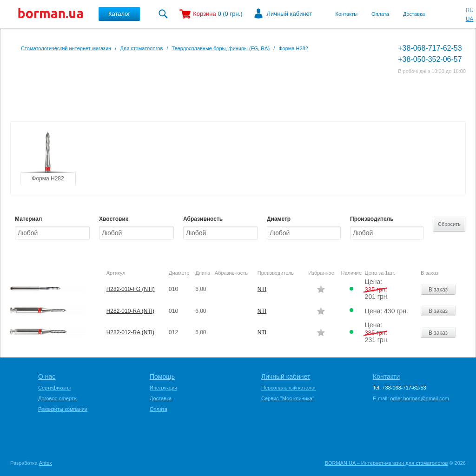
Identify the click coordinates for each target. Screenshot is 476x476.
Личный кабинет (290, 14)
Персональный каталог (289, 388)
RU (470, 10)
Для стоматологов (141, 48)
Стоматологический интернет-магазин (66, 48)
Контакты (347, 14)
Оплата (380, 14)
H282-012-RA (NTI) (130, 332)
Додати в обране (321, 289)
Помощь (162, 377)
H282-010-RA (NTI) (130, 311)
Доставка (414, 14)
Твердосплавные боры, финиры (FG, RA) (221, 48)
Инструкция (163, 388)
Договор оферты (58, 398)
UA (470, 19)
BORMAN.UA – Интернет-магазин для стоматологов (387, 463)
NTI (262, 289)
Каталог (119, 14)
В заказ (438, 290)
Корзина (205, 14)
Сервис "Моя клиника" (288, 398)
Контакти (386, 377)
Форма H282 (48, 178)
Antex (46, 463)
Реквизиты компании (63, 409)
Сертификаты (54, 388)
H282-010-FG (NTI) (131, 289)
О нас (47, 377)
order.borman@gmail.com (420, 398)
